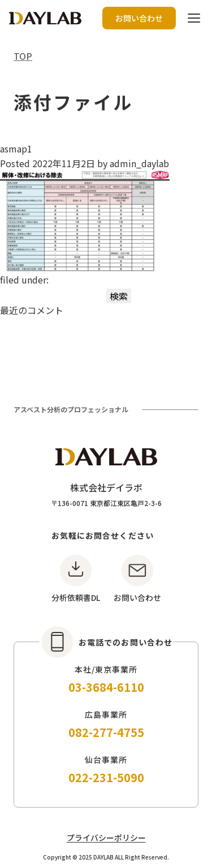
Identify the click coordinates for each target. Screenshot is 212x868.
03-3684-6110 (106, 687)
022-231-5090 (106, 777)
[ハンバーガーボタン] (194, 18)
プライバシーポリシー (106, 838)
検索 (119, 296)
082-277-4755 (106, 732)
